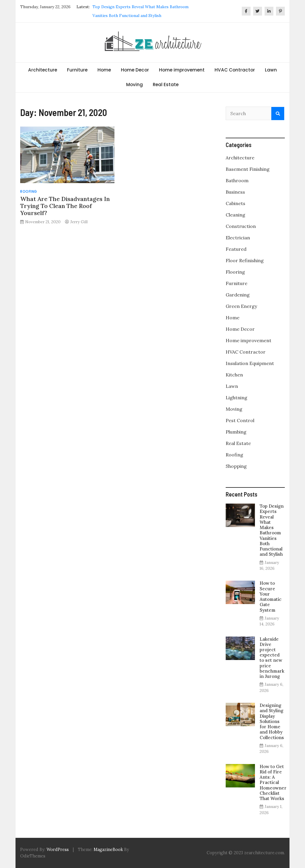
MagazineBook (108, 850)
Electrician (238, 238)
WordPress (58, 850)
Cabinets (235, 203)
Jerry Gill (79, 222)
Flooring (235, 272)
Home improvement (182, 70)
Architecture (43, 70)
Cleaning (235, 215)
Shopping (236, 466)
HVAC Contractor (235, 70)
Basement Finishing (248, 169)
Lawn (271, 70)
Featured (236, 249)
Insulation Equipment (250, 363)
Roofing (29, 191)
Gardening (238, 295)
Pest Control (240, 420)
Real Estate (166, 85)
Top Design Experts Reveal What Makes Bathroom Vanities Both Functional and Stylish (272, 530)
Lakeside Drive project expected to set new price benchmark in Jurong (272, 658)
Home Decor (135, 70)
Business (235, 192)
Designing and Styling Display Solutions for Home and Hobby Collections (272, 721)
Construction (241, 226)
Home (104, 70)
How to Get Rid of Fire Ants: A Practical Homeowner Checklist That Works (273, 782)
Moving (134, 85)
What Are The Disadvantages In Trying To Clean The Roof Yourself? (65, 206)
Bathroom (237, 180)
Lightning (237, 398)
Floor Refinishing (245, 260)
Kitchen (234, 375)
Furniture (77, 70)
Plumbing (236, 432)
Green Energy (241, 306)
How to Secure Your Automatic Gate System (271, 596)
